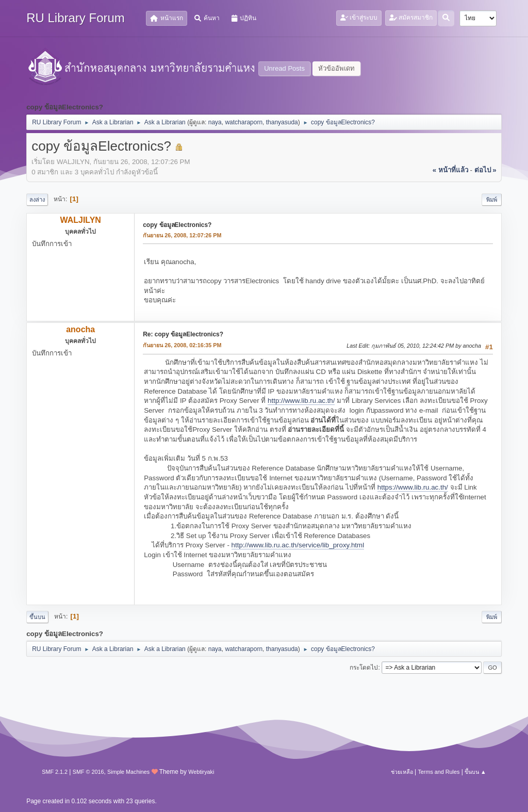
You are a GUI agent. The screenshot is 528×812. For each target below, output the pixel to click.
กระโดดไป (364, 668)
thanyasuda (282, 122)
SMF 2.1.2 (55, 772)
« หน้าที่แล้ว (450, 170)
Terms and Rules (439, 772)
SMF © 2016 (88, 772)
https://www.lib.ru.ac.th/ (413, 487)
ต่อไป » (485, 170)
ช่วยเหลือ (402, 772)
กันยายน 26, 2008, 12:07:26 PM (182, 235)
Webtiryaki (201, 772)
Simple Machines (128, 772)
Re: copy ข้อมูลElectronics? (183, 334)
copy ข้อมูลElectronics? (177, 225)
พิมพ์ (492, 200)
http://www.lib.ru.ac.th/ (301, 401)
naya (215, 122)
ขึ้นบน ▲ (475, 772)
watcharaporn (244, 122)
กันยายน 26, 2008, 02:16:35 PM (182, 345)
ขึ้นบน (37, 617)
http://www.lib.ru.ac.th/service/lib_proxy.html (298, 545)
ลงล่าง (37, 200)
